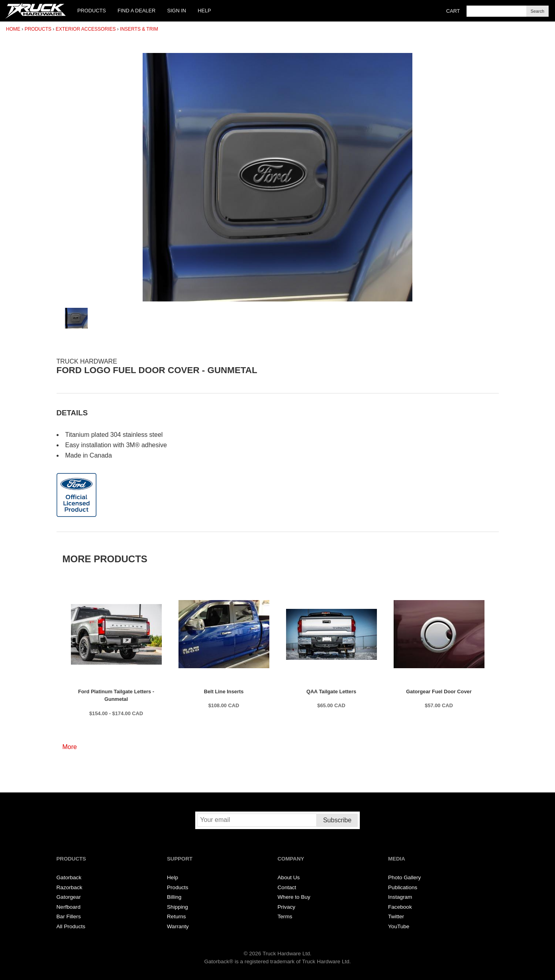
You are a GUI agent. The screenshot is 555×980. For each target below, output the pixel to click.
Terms (285, 916)
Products (92, 11)
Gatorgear (69, 897)
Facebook (400, 907)
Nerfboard (69, 907)
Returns (177, 916)
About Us (289, 877)
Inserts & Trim (139, 29)
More (70, 747)
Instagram (400, 897)
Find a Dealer (136, 11)
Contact (287, 887)
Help (204, 11)
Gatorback (69, 877)
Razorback (70, 887)
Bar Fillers (69, 916)
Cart (453, 11)
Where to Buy (294, 897)
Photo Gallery (404, 877)
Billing (174, 897)
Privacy (287, 907)
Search (537, 11)
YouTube (399, 926)
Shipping (177, 907)
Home (13, 29)
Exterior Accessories (86, 29)
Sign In (177, 11)
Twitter (396, 916)
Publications (403, 887)
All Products (71, 926)
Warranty (178, 926)
